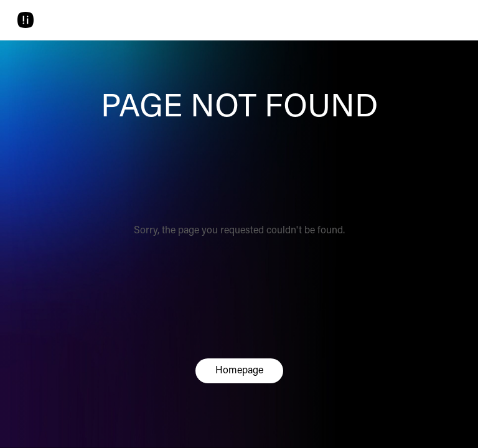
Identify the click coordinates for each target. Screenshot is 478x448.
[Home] (26, 20)
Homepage (239, 371)
